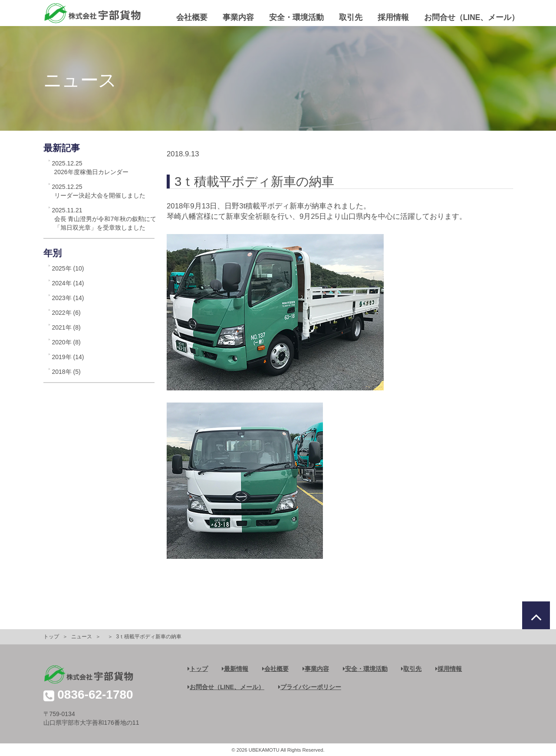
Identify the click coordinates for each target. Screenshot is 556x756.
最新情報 (235, 669)
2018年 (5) (66, 372)
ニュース (82, 637)
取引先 (351, 17)
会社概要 (192, 17)
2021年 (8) (66, 327)
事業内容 (238, 17)
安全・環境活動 (296, 17)
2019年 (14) (68, 357)
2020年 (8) (66, 342)
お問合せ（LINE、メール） (472, 17)
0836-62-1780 (95, 695)
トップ (51, 637)
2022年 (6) (66, 313)
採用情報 (393, 17)
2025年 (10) (68, 268)
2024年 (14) (68, 283)
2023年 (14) (68, 298)
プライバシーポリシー (310, 687)
